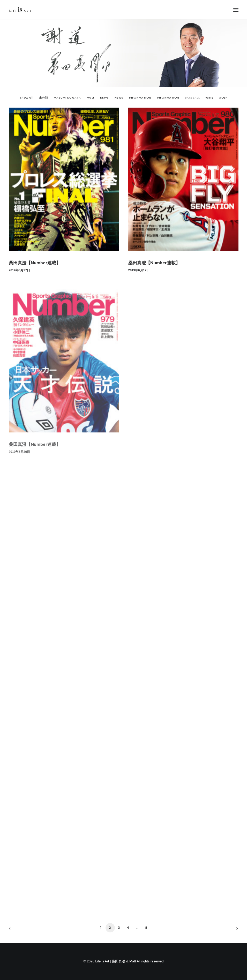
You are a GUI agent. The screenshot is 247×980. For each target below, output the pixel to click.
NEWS (104, 98)
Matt (91, 98)
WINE (209, 98)
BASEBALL (192, 98)
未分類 (44, 98)
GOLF (223, 98)
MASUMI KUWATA (67, 98)
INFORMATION (140, 98)
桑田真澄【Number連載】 (35, 263)
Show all (27, 98)
